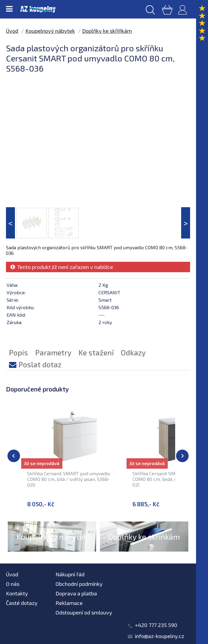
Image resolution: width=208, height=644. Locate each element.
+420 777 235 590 (156, 625)
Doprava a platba (76, 593)
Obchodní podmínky (79, 584)
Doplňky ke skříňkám (107, 31)
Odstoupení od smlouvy (84, 612)
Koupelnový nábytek (50, 31)
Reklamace (69, 603)
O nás (13, 584)
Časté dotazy (22, 603)
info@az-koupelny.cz (160, 636)
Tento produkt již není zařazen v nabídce (62, 267)
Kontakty (17, 593)
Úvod (12, 31)
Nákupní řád (70, 574)
